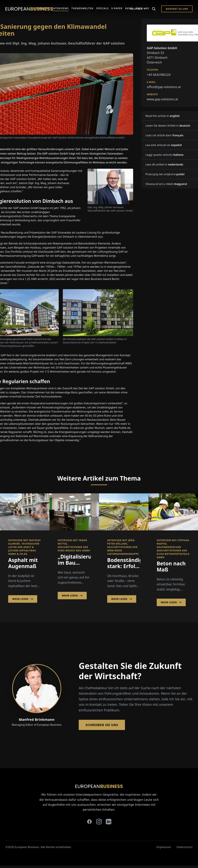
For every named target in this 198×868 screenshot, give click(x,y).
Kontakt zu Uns (177, 9)
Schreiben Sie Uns (102, 725)
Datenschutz (185, 847)
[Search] (154, 9)
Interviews (61, 8)
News (129, 8)
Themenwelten (82, 8)
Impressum (164, 847)
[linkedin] (109, 822)
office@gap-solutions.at (164, 87)
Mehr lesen (23, 599)
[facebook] (89, 822)
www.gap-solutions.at (162, 99)
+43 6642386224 (159, 75)
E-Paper (117, 8)
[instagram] (99, 822)
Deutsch (138, 9)
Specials (102, 8)
